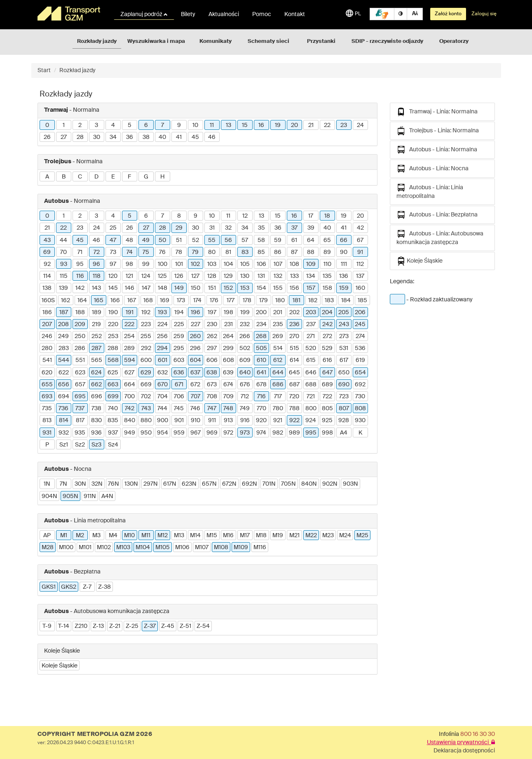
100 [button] (163, 264)
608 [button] (229, 360)
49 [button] (146, 240)
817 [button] (80, 421)
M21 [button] (294, 536)
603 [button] (179, 360)
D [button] (96, 177)
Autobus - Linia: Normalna (437, 150)
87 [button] (294, 252)
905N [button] (70, 496)
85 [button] (261, 252)
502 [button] (245, 348)
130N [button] (131, 484)
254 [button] (129, 336)
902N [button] (330, 484)
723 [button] (344, 397)
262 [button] (212, 336)
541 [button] (47, 360)
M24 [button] (345, 536)
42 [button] (360, 228)
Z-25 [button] (132, 626)
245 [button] (360, 324)
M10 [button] (129, 536)
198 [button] (229, 313)
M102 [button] (104, 548)
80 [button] (212, 252)
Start (44, 70)
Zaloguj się (484, 14)
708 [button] (212, 397)
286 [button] (80, 348)
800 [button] (311, 409)
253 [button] (113, 336)
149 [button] (179, 288)
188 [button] (80, 313)
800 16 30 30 (478, 734)
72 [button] (97, 252)
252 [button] (97, 336)
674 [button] (228, 385)
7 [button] (163, 125)
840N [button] (309, 484)
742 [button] (130, 409)
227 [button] (196, 324)
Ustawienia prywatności (461, 743)
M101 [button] (85, 548)
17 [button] (311, 216)
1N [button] (47, 484)
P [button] (47, 445)
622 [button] (64, 373)
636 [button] (179, 373)
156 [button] (294, 288)
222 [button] (129, 324)
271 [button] (311, 336)
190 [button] (113, 313)
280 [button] (47, 348)
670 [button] (163, 385)
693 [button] (47, 397)
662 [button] (96, 385)
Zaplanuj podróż (144, 14)
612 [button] (278, 360)
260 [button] (195, 336)
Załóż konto (448, 14)
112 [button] (360, 264)
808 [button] (360, 409)
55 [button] (212, 240)
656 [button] (64, 385)
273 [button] (344, 336)
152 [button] (228, 288)
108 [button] (294, 264)
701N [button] (269, 484)
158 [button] (327, 288)
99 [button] (146, 264)
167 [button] (132, 301)
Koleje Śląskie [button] (60, 666)
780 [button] (278, 409)
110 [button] (327, 264)
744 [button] (162, 409)
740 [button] (113, 409)
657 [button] (80, 385)
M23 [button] (328, 536)
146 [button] (130, 288)
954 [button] (163, 433)
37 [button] (294, 228)
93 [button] (64, 264)
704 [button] (163, 397)
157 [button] (311, 288)
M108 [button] (221, 548)
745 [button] (179, 409)
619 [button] (360, 360)
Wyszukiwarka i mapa (156, 41)
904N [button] (49, 496)
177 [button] (231, 301)
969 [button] (212, 433)
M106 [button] (182, 548)
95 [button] (80, 264)
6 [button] (146, 125)
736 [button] (63, 409)
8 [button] (179, 216)
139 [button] (63, 288)
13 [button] (229, 125)
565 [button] (97, 360)
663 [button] (113, 385)
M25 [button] (362, 536)
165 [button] (99, 301)
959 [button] (179, 433)
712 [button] (245, 397)
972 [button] (228, 433)
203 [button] (311, 313)
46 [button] (212, 137)
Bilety (188, 14)
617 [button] (344, 360)
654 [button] (360, 373)
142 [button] (80, 288)
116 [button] (80, 276)
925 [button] (327, 421)
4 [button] (113, 125)
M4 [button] (113, 536)
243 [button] (344, 324)
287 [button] (96, 348)
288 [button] (113, 348)
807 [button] (344, 409)
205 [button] (344, 313)
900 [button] (163, 421)
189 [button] (97, 313)
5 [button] (130, 125)
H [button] (163, 177)
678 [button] (261, 385)
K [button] (360, 433)
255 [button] (146, 336)
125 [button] (162, 276)
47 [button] (113, 240)
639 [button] (228, 373)
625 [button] (113, 373)
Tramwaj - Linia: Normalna (437, 112)
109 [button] (311, 264)
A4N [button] (107, 496)
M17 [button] (245, 536)
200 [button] (261, 313)
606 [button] (212, 360)
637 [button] (195, 373)
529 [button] (327, 348)
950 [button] (146, 433)
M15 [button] (212, 536)
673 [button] (212, 385)
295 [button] (179, 348)
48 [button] (129, 240)
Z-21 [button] (115, 626)
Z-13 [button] (98, 626)
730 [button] (360, 397)
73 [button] (113, 252)
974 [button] (261, 433)
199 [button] (245, 313)
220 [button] (113, 324)
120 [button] (113, 276)
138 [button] (47, 288)
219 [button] (96, 324)
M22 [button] (311, 536)
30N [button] (80, 484)
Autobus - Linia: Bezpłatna (437, 215)
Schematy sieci (268, 41)
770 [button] (261, 409)
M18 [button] (261, 536)
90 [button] (344, 252)
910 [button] (196, 421)
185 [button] (362, 301)
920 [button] (261, 421)
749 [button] (245, 409)
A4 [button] (344, 433)
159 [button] (344, 288)
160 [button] (360, 288)
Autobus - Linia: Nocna (432, 169)
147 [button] (146, 288)
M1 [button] (64, 536)
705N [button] (288, 484)
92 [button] (47, 264)
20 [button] (294, 125)
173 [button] (181, 301)
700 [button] (130, 397)
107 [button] (278, 264)
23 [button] (344, 125)
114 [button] (47, 276)
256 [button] (162, 336)
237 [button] (311, 324)
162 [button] (66, 301)
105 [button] (245, 264)
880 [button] (146, 421)
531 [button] (344, 348)
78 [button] (179, 252)
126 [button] (179, 276)
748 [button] (228, 409)
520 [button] (311, 348)
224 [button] (163, 324)
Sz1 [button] (64, 445)
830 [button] (96, 421)
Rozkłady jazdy (97, 41)
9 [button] (179, 125)
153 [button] (245, 288)
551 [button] (80, 360)
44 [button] (63, 240)
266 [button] (245, 336)
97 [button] (113, 264)
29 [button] (179, 228)
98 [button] (129, 264)
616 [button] (327, 360)
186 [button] (47, 313)
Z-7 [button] (87, 587)
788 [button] (294, 409)
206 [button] (360, 313)
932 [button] (64, 433)
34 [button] (113, 137)
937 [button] (113, 433)
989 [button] (294, 433)
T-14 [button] (64, 626)
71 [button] (80, 252)
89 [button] (327, 252)
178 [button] (247, 301)
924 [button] (311, 421)
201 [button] (278, 313)
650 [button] (344, 373)
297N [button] (151, 484)
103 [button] (212, 264)
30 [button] (97, 137)
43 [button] (47, 240)
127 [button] (195, 276)
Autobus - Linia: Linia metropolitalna (430, 191)
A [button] (47, 177)
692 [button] (360, 385)
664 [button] (130, 385)
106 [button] (261, 264)
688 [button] (311, 385)
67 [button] (360, 240)
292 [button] (146, 348)
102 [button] (195, 264)
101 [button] (179, 264)
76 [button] (162, 252)
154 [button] (261, 288)
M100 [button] (66, 548)
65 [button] (327, 240)
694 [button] (64, 397)
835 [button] (113, 421)
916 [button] (245, 421)
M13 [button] (179, 536)
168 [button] (148, 301)
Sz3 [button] (96, 445)
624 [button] (96, 373)
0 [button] (47, 125)
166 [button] (115, 301)
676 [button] (245, 385)
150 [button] (196, 288)
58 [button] (261, 240)
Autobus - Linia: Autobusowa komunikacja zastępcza (440, 237)
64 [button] (311, 240)
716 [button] (261, 397)
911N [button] (90, 496)
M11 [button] (146, 536)
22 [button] (327, 125)
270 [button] (294, 336)
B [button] (64, 177)
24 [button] (360, 125)
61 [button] (294, 240)
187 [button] (64, 313)
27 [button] (64, 137)
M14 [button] (195, 536)
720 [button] (294, 397)
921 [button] (278, 421)
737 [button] (80, 409)
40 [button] (162, 137)
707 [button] (196, 397)
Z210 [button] (81, 626)
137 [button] (360, 276)
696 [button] (97, 397)
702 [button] (146, 397)
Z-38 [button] (104, 587)
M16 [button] (228, 536)
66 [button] (344, 240)
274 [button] (360, 336)
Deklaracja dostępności (464, 751)
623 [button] (80, 373)
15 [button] (245, 125)
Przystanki (321, 41)
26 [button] (47, 137)
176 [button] (214, 301)
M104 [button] (143, 548)
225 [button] (179, 324)
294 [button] (162, 348)
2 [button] (80, 125)
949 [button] (130, 433)
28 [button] (80, 137)
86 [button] (278, 252)
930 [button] (360, 421)
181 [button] (296, 301)
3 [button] (96, 125)
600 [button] (146, 360)
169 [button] (165, 301)
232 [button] (245, 324)
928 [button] (344, 421)
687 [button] (294, 385)
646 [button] (311, 373)
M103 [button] (123, 548)
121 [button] (129, 276)
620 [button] (47, 373)
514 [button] (278, 348)
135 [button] (327, 276)
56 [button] (228, 240)
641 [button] (261, 373)
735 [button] (47, 409)
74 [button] (130, 252)
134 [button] (311, 276)
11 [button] (212, 125)
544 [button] (64, 360)
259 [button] (179, 336)
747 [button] (212, 409)
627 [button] (129, 373)
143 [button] (96, 288)
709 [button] (229, 397)
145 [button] (113, 288)
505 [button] (261, 348)
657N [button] (209, 484)
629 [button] (146, 373)
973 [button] (245, 433)
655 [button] (47, 385)
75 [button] (146, 252)
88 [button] (311, 252)
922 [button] (294, 421)
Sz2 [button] (80, 445)
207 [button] (47, 324)
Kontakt (295, 14)
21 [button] (311, 125)
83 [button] (245, 252)
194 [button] (179, 313)
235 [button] (278, 324)
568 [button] (113, 360)
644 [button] (278, 373)
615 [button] (311, 360)
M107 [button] (202, 548)
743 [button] (146, 409)
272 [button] (327, 336)
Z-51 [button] (185, 626)
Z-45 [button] (168, 626)
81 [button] (228, 252)
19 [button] (278, 125)
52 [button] (196, 240)
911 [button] (212, 421)
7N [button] (63, 484)
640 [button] (245, 373)
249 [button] (63, 336)
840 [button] (130, 421)
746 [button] (195, 409)
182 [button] (313, 301)
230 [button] (212, 324)
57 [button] (245, 240)
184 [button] (346, 301)
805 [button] (327, 409)
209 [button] (80, 324)
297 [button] (212, 348)
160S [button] (48, 301)
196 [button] (196, 313)
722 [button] (327, 397)
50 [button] (162, 240)
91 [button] (360, 252)
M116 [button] (260, 548)
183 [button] (329, 301)
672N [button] (229, 484)
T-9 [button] (47, 626)
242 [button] (327, 324)
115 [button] (64, 276)
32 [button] (228, 228)
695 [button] (80, 397)
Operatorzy (454, 41)
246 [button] (47, 336)
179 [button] (264, 301)
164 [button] (82, 301)
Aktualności (224, 14)
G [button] (146, 177)
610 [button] (261, 360)
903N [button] (350, 484)
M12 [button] (163, 536)
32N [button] (97, 484)
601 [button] (163, 360)
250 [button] (80, 336)
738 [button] (96, 409)
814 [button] (64, 421)
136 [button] (344, 276)
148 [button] (163, 288)
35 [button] (261, 228)
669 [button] (146, 385)
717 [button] (278, 397)
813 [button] (47, 421)
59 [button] (278, 240)
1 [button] (64, 125)
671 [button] (179, 385)
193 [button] (162, 313)
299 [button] (228, 348)
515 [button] (294, 348)
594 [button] (130, 360)
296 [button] (195, 348)
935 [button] (80, 433)
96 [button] (96, 264)
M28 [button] (48, 548)
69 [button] (47, 252)
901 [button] (179, 421)
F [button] (129, 177)
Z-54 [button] (203, 626)
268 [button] (261, 336)
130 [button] (245, 276)
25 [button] (113, 228)
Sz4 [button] (113, 445)
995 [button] (311, 433)
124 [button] (146, 276)
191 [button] (130, 313)
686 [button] (278, 385)
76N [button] (114, 484)
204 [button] (327, 313)
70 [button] (63, 252)
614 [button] (294, 360)
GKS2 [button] (69, 587)
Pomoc (262, 14)
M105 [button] (163, 548)
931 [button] (47, 433)
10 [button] (195, 125)
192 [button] (146, 313)
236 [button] (294, 324)
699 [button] (113, 397)
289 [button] (129, 348)
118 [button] (97, 276)
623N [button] (189, 484)
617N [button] (170, 484)
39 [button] (311, 228)
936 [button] (96, 433)
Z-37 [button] (150, 626)
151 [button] (212, 288)
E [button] (113, 177)
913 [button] (228, 421)
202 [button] (294, 313)
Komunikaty (216, 41)
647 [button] (327, 373)
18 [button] (327, 216)
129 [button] (228, 276)
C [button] (80, 177)
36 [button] (130, 137)
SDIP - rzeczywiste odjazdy (387, 41)
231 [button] (229, 324)
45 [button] (195, 137)
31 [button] (212, 228)
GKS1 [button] (49, 587)
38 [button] (146, 137)
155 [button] (278, 288)
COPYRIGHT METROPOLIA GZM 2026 (95, 734)
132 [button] (278, 276)
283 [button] (64, 348)
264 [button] (228, 336)
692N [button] (250, 484)
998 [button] (327, 433)
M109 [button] (241, 548)
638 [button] (212, 373)
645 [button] (294, 373)
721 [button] (311, 397)
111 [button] (344, 264)
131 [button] (261, 276)
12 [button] (245, 216)
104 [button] (229, 264)
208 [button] (63, 324)
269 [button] (278, 336)
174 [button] (197, 301)
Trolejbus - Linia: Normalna (438, 131)
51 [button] (179, 240)
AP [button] (47, 536)
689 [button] (327, 385)
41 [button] (179, 137)
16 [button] (261, 125)
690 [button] (344, 385)
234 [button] (261, 324)
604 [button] (196, 360)
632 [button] (163, 373)
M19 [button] (278, 536)
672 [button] (195, 385)
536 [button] (360, 348)
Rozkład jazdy (77, 70)
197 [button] (212, 313)
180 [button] (280, 301)
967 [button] (196, 433)
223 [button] (146, 324)
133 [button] (294, 276)
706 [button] (179, 397)
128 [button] (212, 276)
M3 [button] (96, 536)
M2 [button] (80, 536)
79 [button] (195, 252)
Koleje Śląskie (420, 261)
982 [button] (278, 433)
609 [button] (245, 360)
